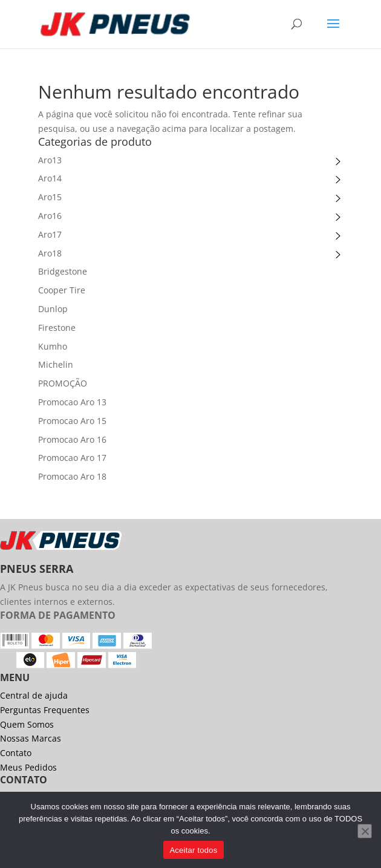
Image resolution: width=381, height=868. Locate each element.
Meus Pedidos (28, 767)
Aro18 (50, 253)
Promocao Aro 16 (72, 439)
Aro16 (50, 216)
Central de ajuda (34, 695)
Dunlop (53, 309)
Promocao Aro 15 (72, 421)
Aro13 (50, 160)
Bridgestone (63, 271)
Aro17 (50, 234)
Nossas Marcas (31, 738)
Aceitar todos (193, 850)
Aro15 (50, 197)
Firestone (57, 328)
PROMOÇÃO (63, 383)
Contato (16, 753)
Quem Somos (27, 724)
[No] (365, 831)
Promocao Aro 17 (72, 458)
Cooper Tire (62, 290)
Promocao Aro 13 (72, 402)
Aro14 (50, 178)
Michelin (56, 364)
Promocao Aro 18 (72, 476)
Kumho (53, 346)
